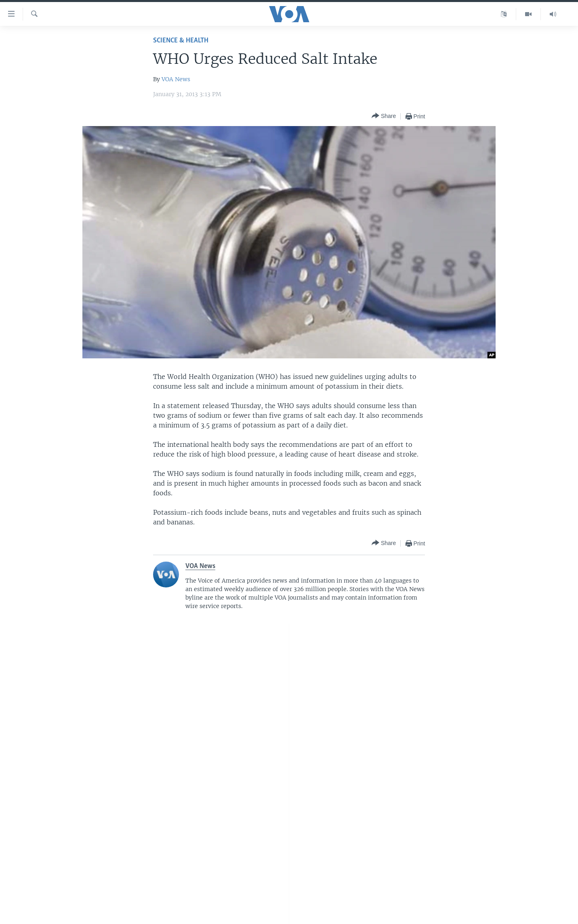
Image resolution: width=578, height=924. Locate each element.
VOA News (176, 79)
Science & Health (181, 41)
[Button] (384, 116)
